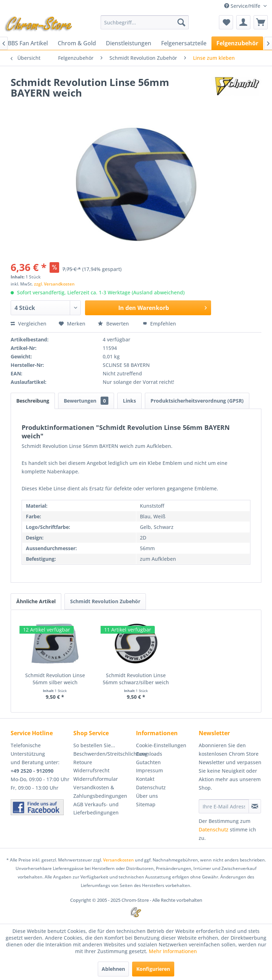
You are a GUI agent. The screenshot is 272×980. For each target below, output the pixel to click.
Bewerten (114, 324)
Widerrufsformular (96, 779)
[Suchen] (181, 22)
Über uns (147, 796)
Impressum (149, 770)
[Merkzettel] (226, 22)
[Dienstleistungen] (129, 43)
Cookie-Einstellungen (161, 745)
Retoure (83, 762)
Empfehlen (159, 324)
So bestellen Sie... (94, 745)
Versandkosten (118, 860)
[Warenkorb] (261, 22)
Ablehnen (113, 969)
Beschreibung (33, 401)
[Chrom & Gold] (77, 43)
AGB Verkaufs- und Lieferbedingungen (96, 809)
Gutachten (148, 762)
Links (129, 401)
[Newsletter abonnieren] (255, 806)
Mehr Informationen (173, 951)
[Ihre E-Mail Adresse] (224, 806)
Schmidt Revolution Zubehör (105, 601)
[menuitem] (145, 22)
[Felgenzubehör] (237, 43)
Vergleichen (29, 324)
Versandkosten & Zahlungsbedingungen (100, 792)
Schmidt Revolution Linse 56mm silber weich (55, 679)
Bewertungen (86, 401)
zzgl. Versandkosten (54, 284)
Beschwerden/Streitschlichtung (103, 754)
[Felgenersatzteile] (184, 43)
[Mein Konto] (243, 22)
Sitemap (146, 804)
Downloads (149, 754)
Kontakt (145, 779)
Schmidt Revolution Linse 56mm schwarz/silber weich (136, 679)
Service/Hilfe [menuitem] (243, 6)
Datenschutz (151, 787)
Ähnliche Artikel (36, 601)
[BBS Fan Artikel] (28, 43)
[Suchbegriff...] (145, 22)
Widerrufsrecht (91, 770)
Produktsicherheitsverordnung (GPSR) (197, 401)
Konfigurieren (153, 969)
